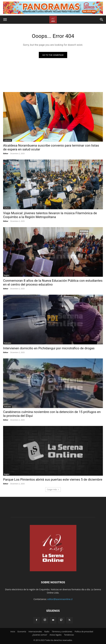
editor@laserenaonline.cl (60, 599)
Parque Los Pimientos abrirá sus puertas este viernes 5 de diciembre (53, 480)
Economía (22, 632)
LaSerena (8, 140)
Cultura (7, 208)
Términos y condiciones (62, 632)
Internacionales (35, 632)
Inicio (13, 632)
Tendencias (69, 635)
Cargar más (53, 489)
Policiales (8, 343)
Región (7, 275)
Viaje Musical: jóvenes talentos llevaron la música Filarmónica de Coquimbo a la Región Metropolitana (50, 215)
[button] (5, 20)
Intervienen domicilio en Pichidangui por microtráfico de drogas (49, 348)
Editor (6, 153)
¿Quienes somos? (40, 635)
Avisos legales (56, 635)
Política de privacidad (84, 632)
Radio (47, 632)
